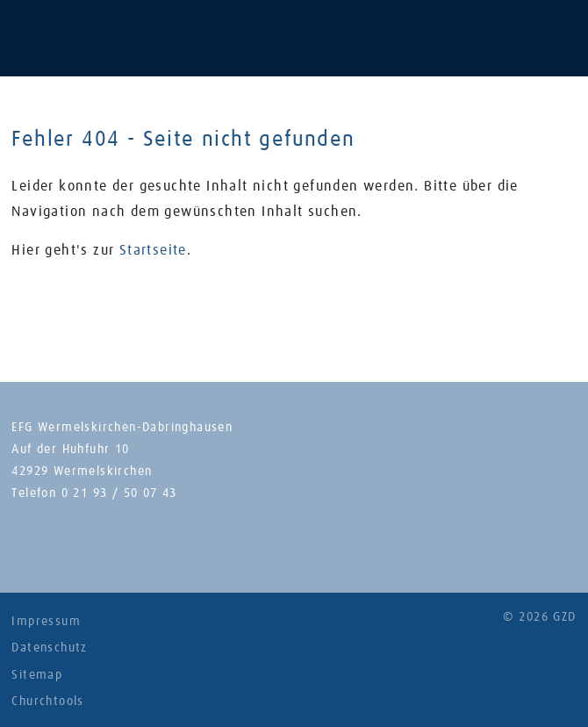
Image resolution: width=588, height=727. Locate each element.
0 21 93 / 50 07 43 (119, 493)
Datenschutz (49, 648)
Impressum (46, 622)
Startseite (153, 250)
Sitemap (37, 675)
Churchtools (47, 702)
